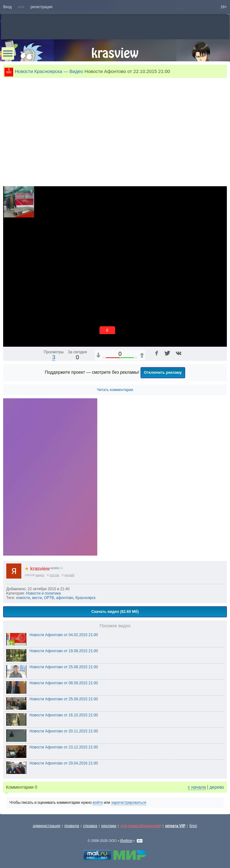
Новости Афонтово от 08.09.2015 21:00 (64, 683)
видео (40, 575)
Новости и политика (43, 593)
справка (90, 826)
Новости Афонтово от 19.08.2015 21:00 (64, 651)
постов (54, 575)
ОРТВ (49, 598)
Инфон (126, 841)
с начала (197, 787)
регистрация (42, 7)
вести (37, 598)
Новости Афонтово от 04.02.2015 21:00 (64, 635)
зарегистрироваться (129, 803)
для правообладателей (141, 826)
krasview (37, 569)
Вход (7, 7)
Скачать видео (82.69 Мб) (115, 612)
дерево (217, 787)
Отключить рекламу (163, 372)
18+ (224, 7)
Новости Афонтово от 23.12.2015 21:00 (64, 747)
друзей (69, 575)
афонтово (65, 598)
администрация (47, 826)
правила (72, 826)
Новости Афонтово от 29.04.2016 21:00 (64, 763)
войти (98, 803)
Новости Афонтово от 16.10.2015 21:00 (64, 715)
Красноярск (85, 598)
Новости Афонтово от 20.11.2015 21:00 (64, 731)
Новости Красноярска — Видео (49, 71)
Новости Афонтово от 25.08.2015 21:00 (64, 667)
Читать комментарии (115, 390)
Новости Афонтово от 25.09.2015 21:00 (64, 699)
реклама (109, 826)
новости (23, 598)
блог (193, 826)
